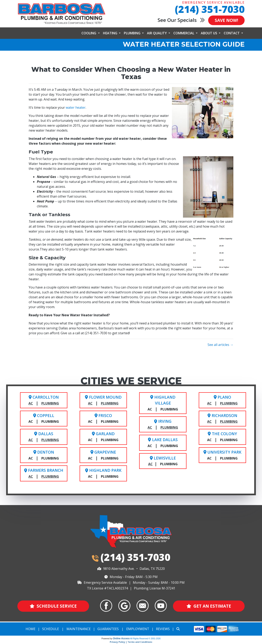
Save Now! (226, 20)
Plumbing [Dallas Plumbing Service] (50, 440)
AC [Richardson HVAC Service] (209, 422)
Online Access (121, 639)
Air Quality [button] (157, 33)
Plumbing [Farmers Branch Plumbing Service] (50, 476)
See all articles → (220, 345)
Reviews (163, 629)
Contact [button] (232, 33)
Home (30, 629)
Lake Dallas (163, 440)
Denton (44, 452)
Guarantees (108, 629)
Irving (163, 421)
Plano (222, 397)
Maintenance (79, 629)
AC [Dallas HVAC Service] (31, 440)
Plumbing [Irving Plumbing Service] (169, 427)
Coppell (44, 415)
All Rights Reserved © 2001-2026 (145, 639)
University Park (222, 452)
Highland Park (103, 470)
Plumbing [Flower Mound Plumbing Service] (110, 403)
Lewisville (163, 458)
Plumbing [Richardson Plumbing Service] (229, 422)
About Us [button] (209, 33)
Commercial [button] (184, 33)
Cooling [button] (89, 33)
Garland (103, 434)
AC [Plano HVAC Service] (209, 403)
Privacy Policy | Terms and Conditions (131, 642)
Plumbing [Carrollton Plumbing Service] (50, 403)
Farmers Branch (44, 470)
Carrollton (44, 397)
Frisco (103, 415)
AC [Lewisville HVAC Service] (150, 464)
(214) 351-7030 (210, 9)
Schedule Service (53, 606)
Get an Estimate (209, 606)
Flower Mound (103, 397)
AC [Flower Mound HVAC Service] (90, 403)
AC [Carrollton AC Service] (31, 403)
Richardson (222, 415)
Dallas (44, 434)
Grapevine (103, 452)
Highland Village (163, 400)
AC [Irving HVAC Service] (150, 427)
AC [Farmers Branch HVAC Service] (31, 476)
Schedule (51, 629)
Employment (138, 629)
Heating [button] (111, 33)
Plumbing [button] (133, 33)
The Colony (222, 434)
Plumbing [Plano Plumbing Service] (229, 403)
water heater (76, 107)
